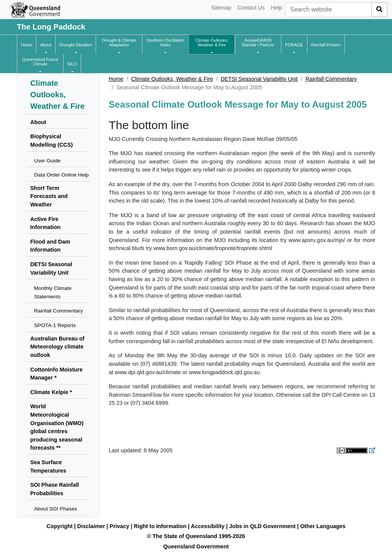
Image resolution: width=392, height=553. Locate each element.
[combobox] (328, 10)
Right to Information (160, 526)
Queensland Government (196, 546)
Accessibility (208, 526)
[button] (46, 45)
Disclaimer (91, 526)
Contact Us (251, 8)
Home (116, 79)
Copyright (60, 526)
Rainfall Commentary (331, 79)
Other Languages (323, 526)
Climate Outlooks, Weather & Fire (172, 79)
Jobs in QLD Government (263, 526)
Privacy (119, 526)
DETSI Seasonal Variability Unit (259, 79)
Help (276, 8)
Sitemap (221, 8)
